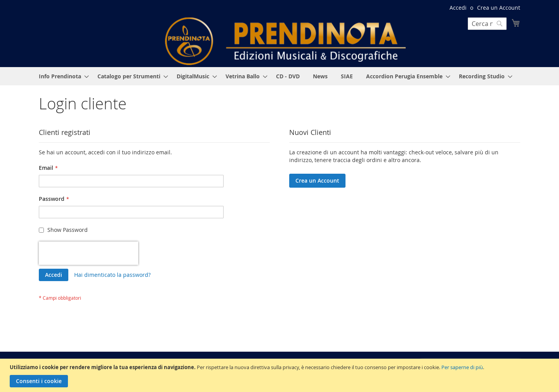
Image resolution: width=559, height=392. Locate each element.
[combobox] (487, 24)
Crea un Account (499, 8)
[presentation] (89, 253)
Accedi (458, 8)
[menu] (279, 76)
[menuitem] (62, 76)
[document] (280, 375)
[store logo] (285, 41)
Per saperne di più (462, 367)
